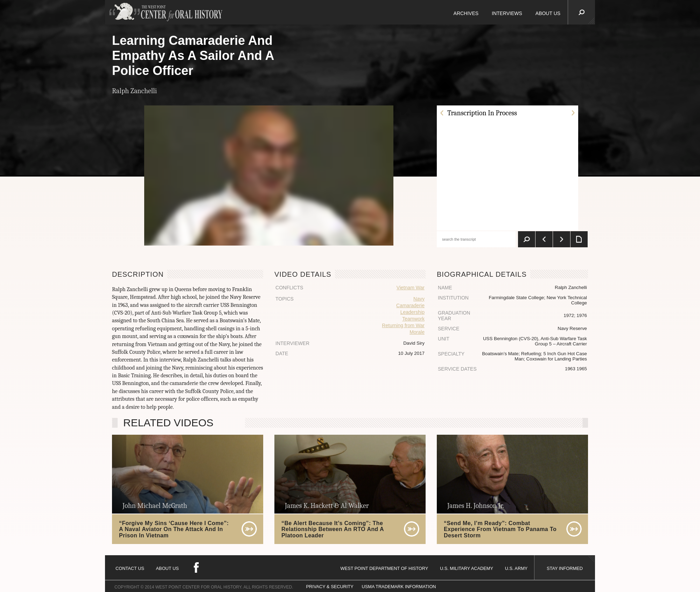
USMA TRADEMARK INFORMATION (399, 587)
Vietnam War (411, 288)
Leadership (412, 312)
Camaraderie (410, 305)
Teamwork (413, 319)
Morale (417, 332)
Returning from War (403, 325)
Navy (419, 299)
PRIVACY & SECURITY (330, 587)
